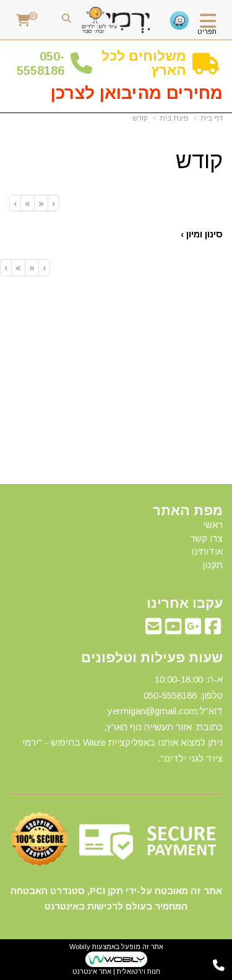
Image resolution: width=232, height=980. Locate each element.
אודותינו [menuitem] (207, 551)
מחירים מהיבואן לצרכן (137, 93)
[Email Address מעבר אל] (153, 630)
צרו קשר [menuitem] (206, 538)
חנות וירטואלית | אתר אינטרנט (116, 971)
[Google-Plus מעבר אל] (193, 630)
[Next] (27, 203)
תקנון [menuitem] (213, 565)
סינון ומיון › (202, 234)
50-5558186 (41, 63)
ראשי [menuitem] (213, 525)
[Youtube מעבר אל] (173, 630)
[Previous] (41, 203)
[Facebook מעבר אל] (213, 630)
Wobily (80, 947)
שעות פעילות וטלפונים (152, 658)
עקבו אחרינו (185, 603)
